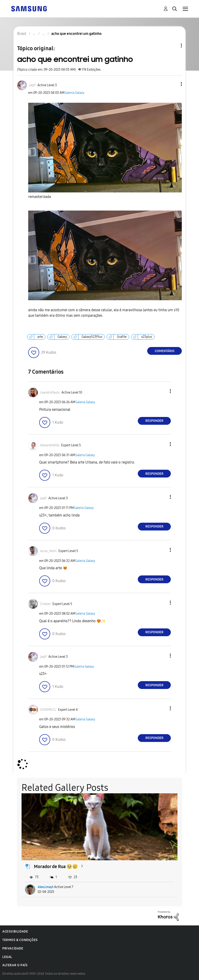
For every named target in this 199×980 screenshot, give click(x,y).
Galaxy (62, 337)
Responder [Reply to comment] (154, 421)
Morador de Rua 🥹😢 (56, 866)
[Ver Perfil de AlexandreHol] (50, 445)
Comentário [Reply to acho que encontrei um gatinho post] (165, 351)
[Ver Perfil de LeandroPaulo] (50, 393)
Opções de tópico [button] (174, 46)
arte (40, 337)
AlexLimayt (46, 887)
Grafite (122, 337)
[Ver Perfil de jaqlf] (32, 85)
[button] (174, 84)
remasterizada (40, 197)
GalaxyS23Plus (92, 337)
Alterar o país (15, 965)
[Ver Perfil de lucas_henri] (48, 551)
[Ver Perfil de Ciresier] (45, 604)
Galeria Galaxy (74, 93)
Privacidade (13, 948)
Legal (7, 957)
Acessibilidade (15, 931)
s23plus (147, 337)
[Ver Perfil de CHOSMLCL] (48, 710)
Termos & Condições (20, 940)
